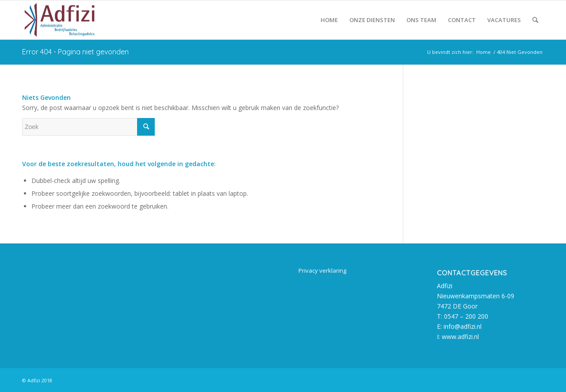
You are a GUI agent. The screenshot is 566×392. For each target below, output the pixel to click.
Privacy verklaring (322, 270)
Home (484, 52)
